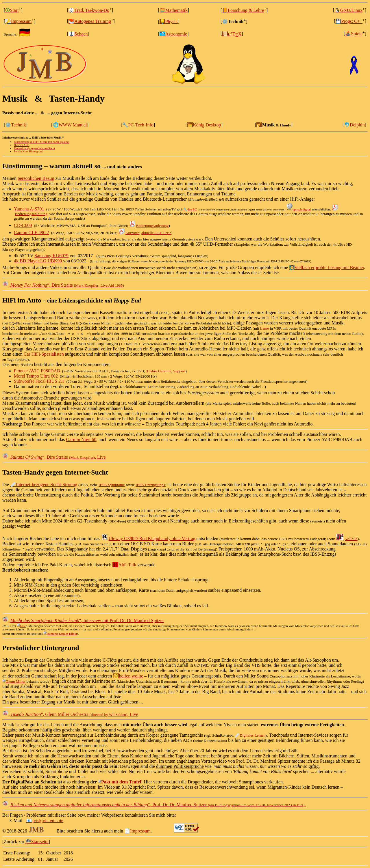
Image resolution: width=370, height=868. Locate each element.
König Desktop (204, 125)
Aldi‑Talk (124, 565)
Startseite (37, 842)
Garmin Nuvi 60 (81, 439)
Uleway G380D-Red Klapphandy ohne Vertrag (152, 538)
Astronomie (173, 34)
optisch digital (299, 209)
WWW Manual (70, 125)
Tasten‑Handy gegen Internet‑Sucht (34, 148)
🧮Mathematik (174, 10)
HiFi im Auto (22, 145)
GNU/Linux (348, 10)
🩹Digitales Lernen (250, 735)
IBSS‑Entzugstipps (150, 485)
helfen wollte (128, 676)
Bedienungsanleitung (31, 214)
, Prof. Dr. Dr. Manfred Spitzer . (157, 805)
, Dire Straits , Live (57, 457)
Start (12, 10)
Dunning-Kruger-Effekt (60, 634)
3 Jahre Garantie (159, 371)
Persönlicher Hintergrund (28, 151)
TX (232, 34)
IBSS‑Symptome (112, 485)
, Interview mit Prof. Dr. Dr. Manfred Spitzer (86, 620)
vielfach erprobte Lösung (315, 267)
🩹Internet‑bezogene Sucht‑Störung (44, 485)
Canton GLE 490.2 (31, 233)
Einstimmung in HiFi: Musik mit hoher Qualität (42, 142)
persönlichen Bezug (36, 178)
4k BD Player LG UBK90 (38, 261)
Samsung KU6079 (51, 256)
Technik (15, 125)
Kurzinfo (132, 233)
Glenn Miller (14, 681)
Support (179, 371)
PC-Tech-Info (138, 125)
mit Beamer (353, 267)
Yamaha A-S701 (29, 209)
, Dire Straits (66, 285)
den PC (190, 209)
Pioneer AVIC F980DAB (37, 371)
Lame (264, 328)
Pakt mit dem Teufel (120, 782)
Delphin (354, 125)
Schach (78, 34)
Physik (169, 22)
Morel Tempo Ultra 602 (36, 376)
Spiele (354, 34)
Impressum (18, 22)
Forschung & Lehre (243, 10)
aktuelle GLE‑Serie (156, 233)
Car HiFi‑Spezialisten (44, 354)
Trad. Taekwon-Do (89, 10)
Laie (21, 626)
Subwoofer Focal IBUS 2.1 (39, 381)
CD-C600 (23, 225)
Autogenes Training (90, 22)
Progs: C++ (349, 22)
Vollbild (351, 539)
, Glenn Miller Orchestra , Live (73, 714)
